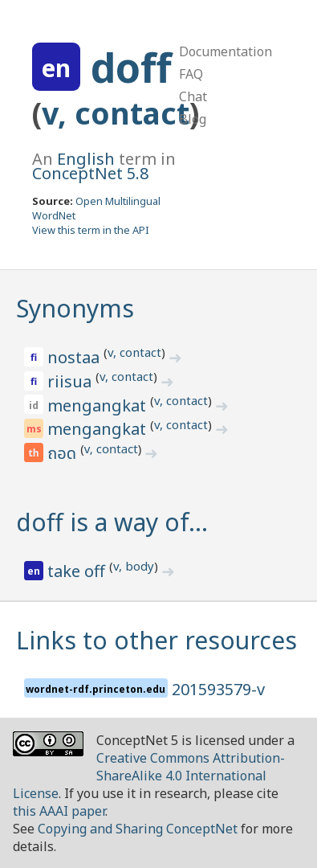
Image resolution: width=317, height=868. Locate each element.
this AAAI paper (59, 811)
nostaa (75, 357)
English (86, 159)
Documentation (226, 51)
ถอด (64, 454)
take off (78, 571)
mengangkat (99, 405)
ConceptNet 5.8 (90, 173)
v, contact (116, 113)
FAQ (191, 74)
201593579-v (218, 689)
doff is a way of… (112, 522)
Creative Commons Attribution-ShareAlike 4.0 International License (149, 776)
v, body (134, 566)
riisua (71, 381)
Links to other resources (156, 640)
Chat (193, 96)
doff (131, 68)
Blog (193, 119)
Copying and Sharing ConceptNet (138, 829)
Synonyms (75, 308)
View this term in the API (91, 230)
